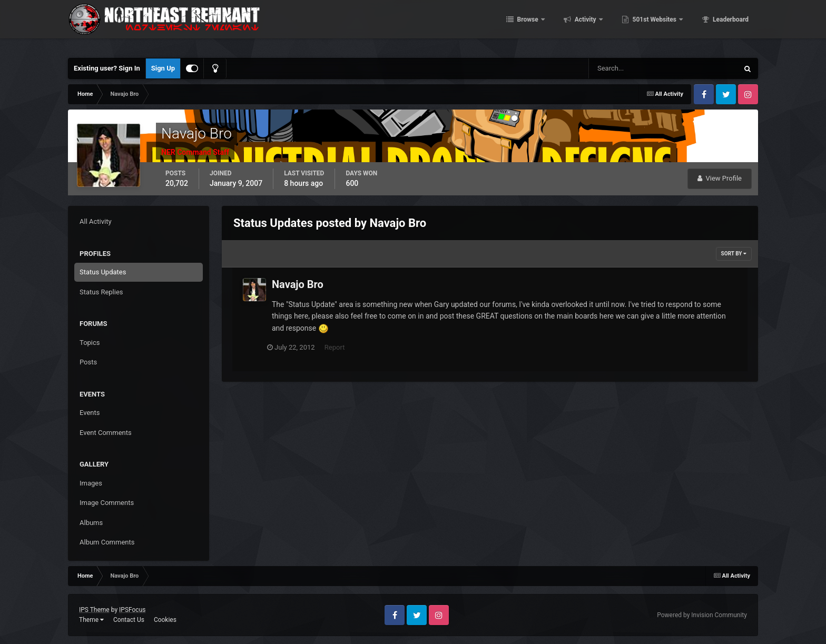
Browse (528, 26)
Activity (586, 26)
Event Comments (106, 433)
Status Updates (103, 272)
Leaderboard (730, 26)
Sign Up (163, 68)
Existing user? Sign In (107, 68)
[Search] (631, 68)
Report (340, 347)
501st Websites (655, 26)
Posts (88, 362)
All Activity (96, 221)
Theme (91, 620)
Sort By (734, 254)
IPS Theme (94, 610)
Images (91, 483)
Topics (90, 343)
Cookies (165, 620)
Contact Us (129, 620)
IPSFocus (132, 610)
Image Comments (107, 503)
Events (90, 413)
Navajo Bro (298, 284)
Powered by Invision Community (702, 615)
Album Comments (107, 542)
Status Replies (101, 292)
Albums (91, 523)
